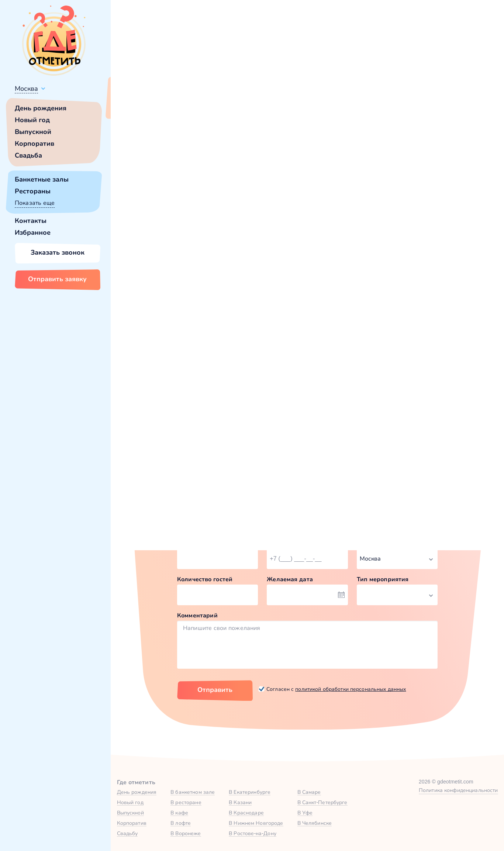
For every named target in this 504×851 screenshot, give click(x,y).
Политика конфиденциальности (458, 790)
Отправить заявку (57, 279)
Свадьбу (127, 833)
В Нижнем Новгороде (256, 823)
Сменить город (177, 106)
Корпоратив (34, 144)
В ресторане (186, 802)
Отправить (215, 690)
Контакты (31, 221)
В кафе (179, 813)
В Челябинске (315, 823)
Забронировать (220, 433)
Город (365, 543)
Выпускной (33, 132)
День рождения (41, 108)
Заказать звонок (58, 252)
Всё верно (132, 106)
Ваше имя (191, 543)
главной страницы (370, 201)
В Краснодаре (246, 813)
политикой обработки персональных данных (351, 689)
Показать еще (35, 203)
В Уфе (305, 813)
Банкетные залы (42, 179)
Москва (26, 89)
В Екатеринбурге (250, 792)
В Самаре (309, 792)
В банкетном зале (193, 792)
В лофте (181, 823)
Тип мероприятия (383, 579)
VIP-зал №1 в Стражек (347, 369)
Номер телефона (292, 543)
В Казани (240, 802)
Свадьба (28, 155)
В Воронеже (186, 833)
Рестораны (33, 191)
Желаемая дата (290, 579)
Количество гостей (205, 579)
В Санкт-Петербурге (322, 802)
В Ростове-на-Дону (253, 833)
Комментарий (197, 615)
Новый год (32, 120)
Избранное (33, 232)
